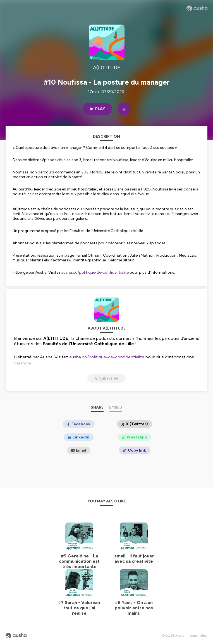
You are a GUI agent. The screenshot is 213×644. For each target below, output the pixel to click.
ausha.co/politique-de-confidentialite (95, 272)
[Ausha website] (197, 8)
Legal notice (199, 636)
